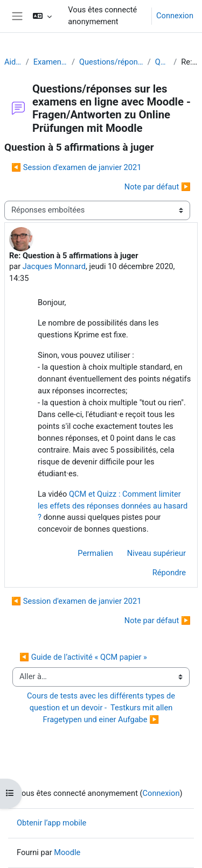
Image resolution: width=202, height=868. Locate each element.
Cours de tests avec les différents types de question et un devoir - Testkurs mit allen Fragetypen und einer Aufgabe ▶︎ (102, 708)
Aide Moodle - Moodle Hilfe (13, 62)
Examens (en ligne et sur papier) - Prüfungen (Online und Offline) (50, 62)
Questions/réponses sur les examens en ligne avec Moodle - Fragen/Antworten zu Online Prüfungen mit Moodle (111, 62)
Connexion (175, 16)
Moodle (67, 852)
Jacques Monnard (54, 266)
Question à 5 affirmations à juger (162, 62)
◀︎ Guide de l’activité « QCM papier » (83, 657)
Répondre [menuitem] (169, 573)
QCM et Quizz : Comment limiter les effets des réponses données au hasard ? (113, 506)
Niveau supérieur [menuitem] (156, 553)
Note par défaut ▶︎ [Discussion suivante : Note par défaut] (158, 187)
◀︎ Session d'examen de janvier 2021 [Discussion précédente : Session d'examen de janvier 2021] (76, 167)
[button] (42, 16)
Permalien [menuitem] (95, 553)
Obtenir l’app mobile (51, 823)
